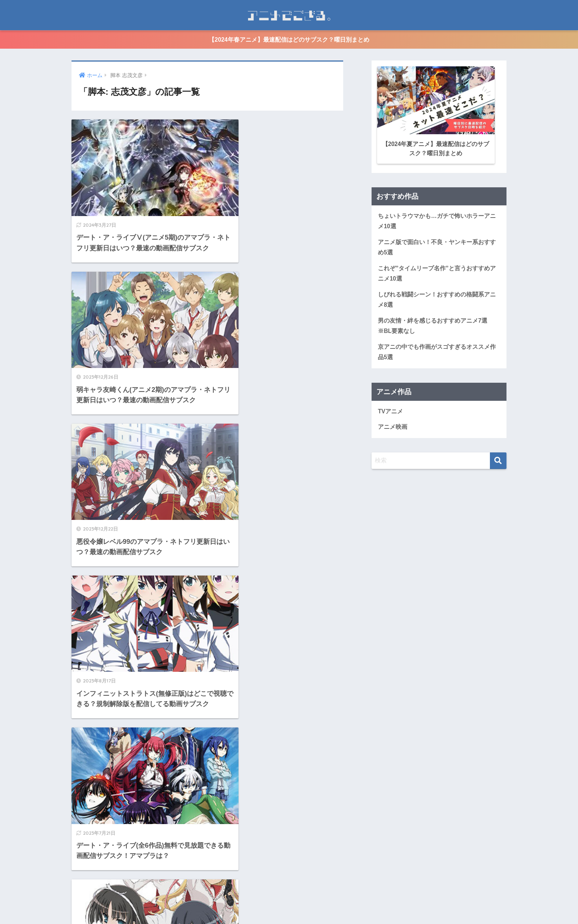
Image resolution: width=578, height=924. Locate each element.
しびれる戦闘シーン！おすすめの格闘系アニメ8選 (437, 298)
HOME (289, 890)
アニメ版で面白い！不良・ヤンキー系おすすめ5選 (437, 246)
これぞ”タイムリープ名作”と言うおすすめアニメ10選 (437, 272)
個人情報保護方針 (303, 905)
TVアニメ (390, 410)
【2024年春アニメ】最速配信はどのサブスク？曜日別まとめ (289, 40)
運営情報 (264, 905)
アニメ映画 (393, 426)
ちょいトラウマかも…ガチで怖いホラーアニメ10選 (437, 219)
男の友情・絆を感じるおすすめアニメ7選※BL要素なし (433, 325)
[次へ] (237, 842)
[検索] (498, 460)
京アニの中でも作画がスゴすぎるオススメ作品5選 (437, 351)
